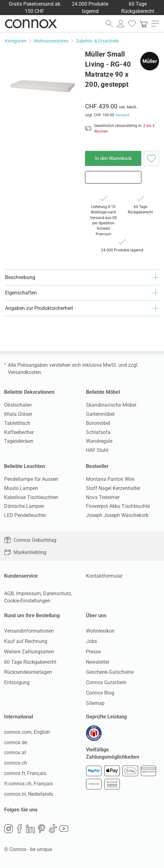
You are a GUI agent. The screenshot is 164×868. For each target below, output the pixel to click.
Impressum (28, 593)
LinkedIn (31, 829)
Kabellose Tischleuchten (31, 497)
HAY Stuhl (97, 450)
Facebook (20, 829)
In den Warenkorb (113, 158)
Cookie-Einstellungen (27, 601)
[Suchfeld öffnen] (109, 24)
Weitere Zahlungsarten (29, 652)
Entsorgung (17, 682)
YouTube (64, 829)
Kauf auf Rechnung (26, 641)
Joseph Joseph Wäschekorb (117, 515)
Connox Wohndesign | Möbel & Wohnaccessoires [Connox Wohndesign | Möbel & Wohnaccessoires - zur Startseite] (31, 24)
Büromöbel (98, 423)
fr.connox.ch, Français (28, 784)
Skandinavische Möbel (111, 405)
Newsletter (98, 662)
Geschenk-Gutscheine (110, 672)
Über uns (96, 615)
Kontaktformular (104, 576)
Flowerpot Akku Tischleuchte (118, 506)
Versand (122, 115)
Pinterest (42, 829)
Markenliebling (25, 552)
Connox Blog (100, 693)
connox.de (16, 742)
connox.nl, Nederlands (29, 794)
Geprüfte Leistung (106, 717)
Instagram (8, 829)
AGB (9, 593)
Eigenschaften (82, 293)
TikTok (53, 829)
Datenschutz (57, 593)
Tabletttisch (17, 423)
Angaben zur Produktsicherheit (82, 308)
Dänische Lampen (24, 506)
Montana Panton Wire (110, 479)
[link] (144, 24)
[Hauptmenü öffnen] (155, 24)
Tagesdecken (19, 441)
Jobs (91, 641)
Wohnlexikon (100, 631)
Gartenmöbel (100, 414)
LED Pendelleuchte (25, 515)
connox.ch (16, 763)
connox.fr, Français (25, 773)
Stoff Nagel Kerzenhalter (113, 488)
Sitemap (95, 703)
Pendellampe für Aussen (31, 479)
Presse (93, 652)
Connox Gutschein (106, 682)
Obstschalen (18, 405)
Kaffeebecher (19, 432)
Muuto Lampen (21, 488)
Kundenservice (21, 576)
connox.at (15, 753)
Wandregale (99, 441)
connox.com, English (27, 732)
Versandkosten (24, 372)
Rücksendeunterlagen (28, 672)
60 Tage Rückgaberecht (30, 662)
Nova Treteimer (103, 497)
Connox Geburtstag (30, 540)
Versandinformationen (29, 631)
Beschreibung (82, 277)
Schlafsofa (98, 432)
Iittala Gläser (18, 414)
